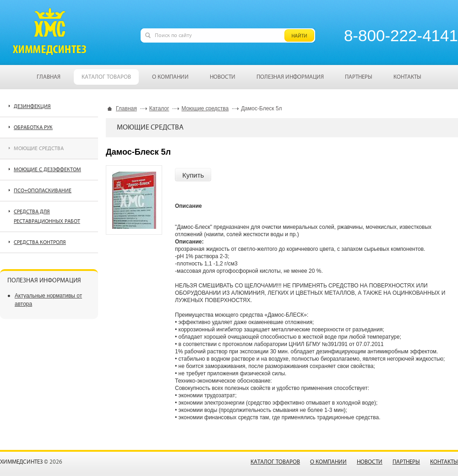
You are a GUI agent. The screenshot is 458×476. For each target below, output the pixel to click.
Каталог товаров (275, 462)
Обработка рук (33, 127)
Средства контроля (40, 242)
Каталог (159, 108)
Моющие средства (205, 108)
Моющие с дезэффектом (47, 170)
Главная (126, 108)
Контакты (444, 462)
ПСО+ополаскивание (43, 191)
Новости (370, 462)
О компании (328, 462)
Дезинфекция (32, 106)
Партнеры (406, 462)
